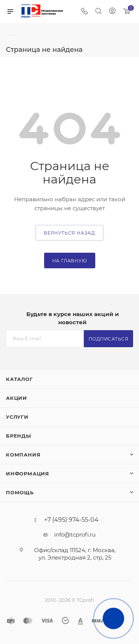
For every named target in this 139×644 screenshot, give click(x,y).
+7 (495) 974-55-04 (71, 520)
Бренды (19, 436)
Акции (16, 398)
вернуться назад (69, 233)
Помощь (20, 492)
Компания (23, 455)
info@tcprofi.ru (75, 535)
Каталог (19, 379)
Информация (28, 474)
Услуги (17, 417)
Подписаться (109, 339)
